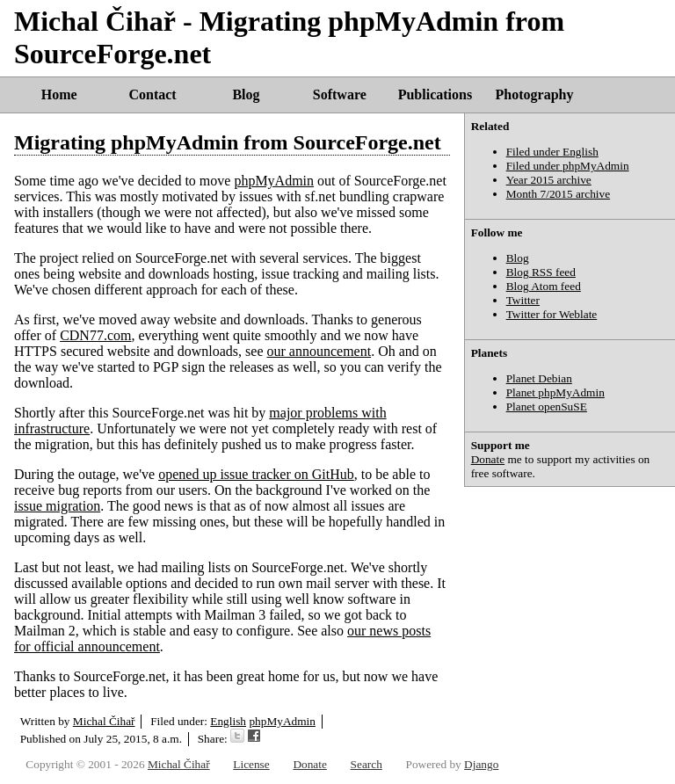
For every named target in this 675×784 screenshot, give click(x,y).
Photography (535, 94)
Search (367, 764)
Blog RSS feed (541, 272)
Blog (246, 94)
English (228, 721)
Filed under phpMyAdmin (568, 166)
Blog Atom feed (544, 286)
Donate (488, 459)
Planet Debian (539, 378)
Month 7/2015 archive (558, 194)
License (251, 764)
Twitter (523, 300)
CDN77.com (95, 335)
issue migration (57, 506)
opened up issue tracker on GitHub (256, 474)
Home (59, 94)
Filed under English (552, 152)
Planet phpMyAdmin (555, 392)
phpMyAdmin (274, 181)
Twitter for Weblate (552, 314)
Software (340, 94)
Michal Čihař (104, 721)
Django (481, 764)
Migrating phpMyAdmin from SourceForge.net (228, 142)
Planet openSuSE (547, 407)
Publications (435, 94)
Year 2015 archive (549, 180)
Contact (152, 94)
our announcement (319, 351)
